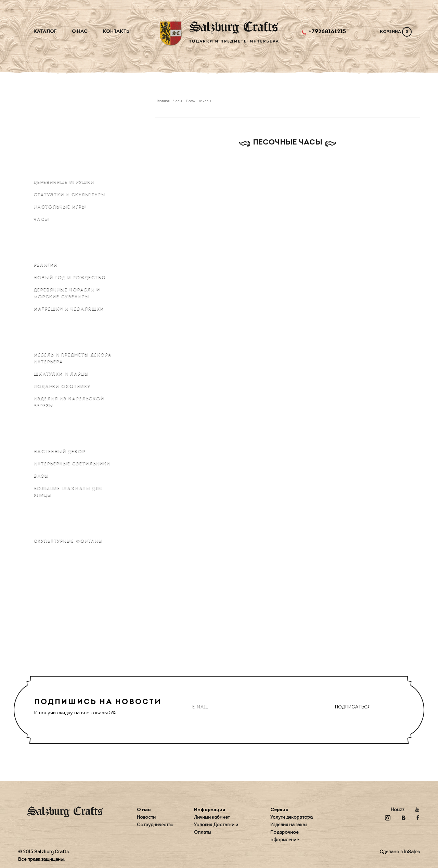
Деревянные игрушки (64, 183)
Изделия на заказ (289, 825)
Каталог (45, 32)
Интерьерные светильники (72, 464)
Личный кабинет (212, 817)
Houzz (398, 810)
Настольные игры (60, 207)
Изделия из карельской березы (69, 402)
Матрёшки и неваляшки (69, 309)
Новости (146, 817)
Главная (164, 101)
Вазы (41, 476)
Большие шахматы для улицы (68, 492)
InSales (412, 852)
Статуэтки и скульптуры (70, 195)
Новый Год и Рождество (70, 278)
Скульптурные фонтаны (68, 541)
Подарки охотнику (62, 387)
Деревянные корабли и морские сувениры (67, 293)
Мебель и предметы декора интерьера (73, 358)
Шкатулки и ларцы (61, 374)
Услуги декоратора (292, 817)
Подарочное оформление (285, 836)
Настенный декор (60, 452)
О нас (80, 32)
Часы (42, 219)
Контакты (117, 32)
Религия (46, 265)
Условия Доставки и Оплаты (216, 829)
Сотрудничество (155, 825)
